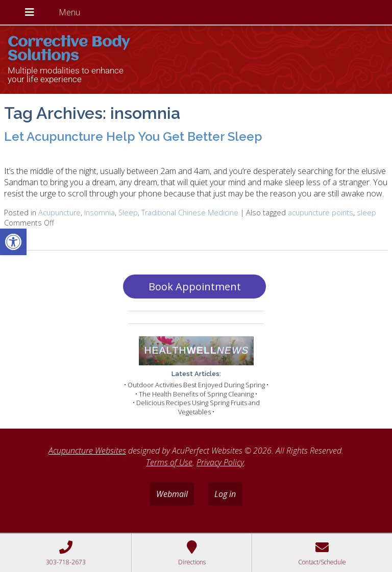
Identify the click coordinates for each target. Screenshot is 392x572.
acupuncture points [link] (321, 213)
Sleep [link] (128, 213)
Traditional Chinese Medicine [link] (190, 213)
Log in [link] (225, 494)
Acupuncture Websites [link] (87, 451)
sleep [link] (366, 213)
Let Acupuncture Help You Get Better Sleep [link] (133, 136)
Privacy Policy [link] (220, 462)
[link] (13, 242)
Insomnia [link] (100, 213)
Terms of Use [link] (169, 462)
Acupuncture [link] (59, 213)
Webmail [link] (172, 494)
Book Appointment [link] (195, 287)
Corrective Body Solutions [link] (68, 49)
